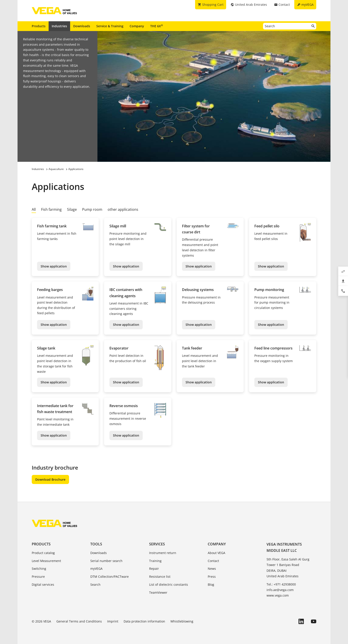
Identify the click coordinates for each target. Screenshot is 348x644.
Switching (39, 569)
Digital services (43, 584)
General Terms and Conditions (79, 621)
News (212, 569)
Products (39, 26)
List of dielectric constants (169, 584)
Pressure (38, 577)
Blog (211, 584)
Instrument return (163, 553)
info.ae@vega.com (280, 590)
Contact (213, 561)
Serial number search (106, 561)
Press (212, 577)
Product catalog (43, 553)
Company (137, 26)
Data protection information (144, 621)
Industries (59, 26)
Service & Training (110, 26)
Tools (96, 544)
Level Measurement (46, 561)
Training (155, 561)
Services (157, 544)
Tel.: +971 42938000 (281, 584)
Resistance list (160, 577)
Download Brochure (50, 479)
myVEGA (96, 569)
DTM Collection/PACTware (110, 577)
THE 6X (157, 26)
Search (95, 584)
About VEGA (217, 553)
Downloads (82, 26)
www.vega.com (278, 595)
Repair (154, 569)
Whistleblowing (182, 621)
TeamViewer (158, 592)
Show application (54, 266)
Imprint (113, 621)
